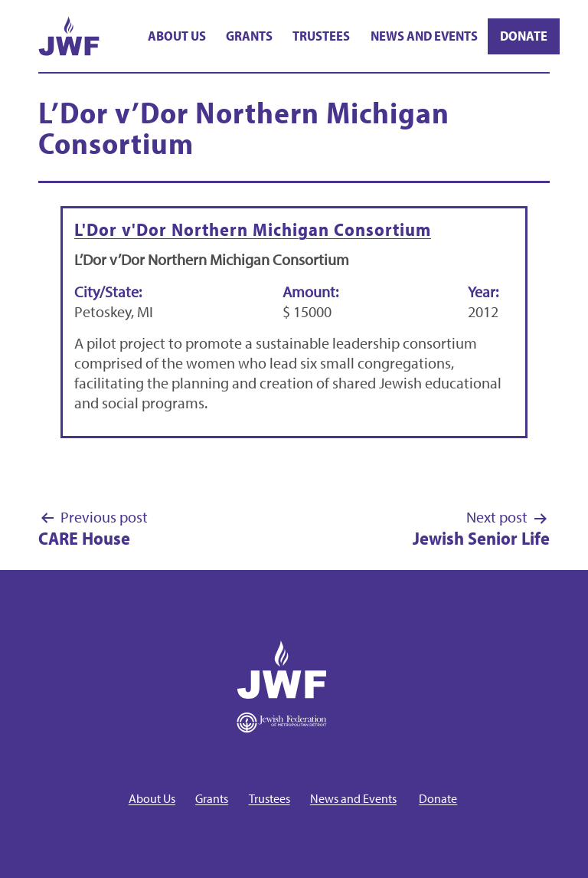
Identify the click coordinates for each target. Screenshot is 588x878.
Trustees (321, 36)
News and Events (424, 36)
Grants (249, 36)
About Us (177, 36)
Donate (524, 36)
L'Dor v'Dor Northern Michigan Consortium (253, 229)
